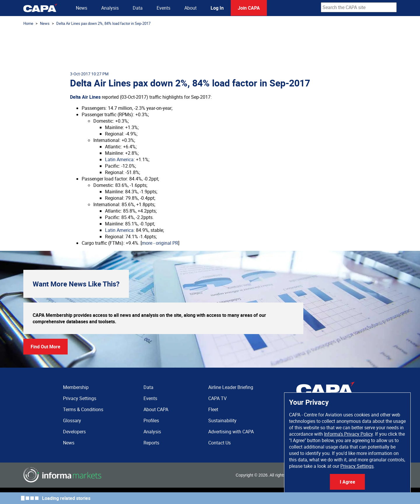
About (190, 8)
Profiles (151, 420)
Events (163, 8)
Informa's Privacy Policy (348, 434)
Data (138, 8)
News (82, 8)
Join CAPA (249, 8)
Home (28, 23)
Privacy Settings (357, 466)
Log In (217, 8)
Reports (151, 443)
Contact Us (219, 443)
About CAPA (156, 409)
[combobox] (359, 7)
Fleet (213, 409)
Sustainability (222, 420)
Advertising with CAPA (231, 432)
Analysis (110, 8)
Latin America (119, 159)
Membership (76, 387)
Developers (74, 432)
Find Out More (45, 347)
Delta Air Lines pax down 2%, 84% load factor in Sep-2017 (103, 23)
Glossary (72, 420)
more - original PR (160, 243)
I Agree (348, 482)
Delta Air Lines (85, 97)
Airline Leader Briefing (231, 387)
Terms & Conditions (83, 409)
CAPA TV (217, 398)
